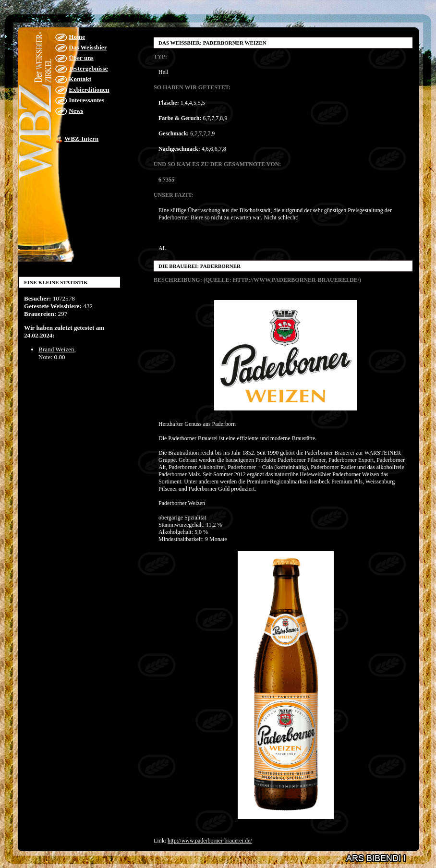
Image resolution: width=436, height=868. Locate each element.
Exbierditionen (89, 90)
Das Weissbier (88, 47)
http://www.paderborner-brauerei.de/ (210, 841)
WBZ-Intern (81, 139)
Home (77, 37)
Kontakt (80, 79)
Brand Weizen (56, 349)
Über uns (81, 58)
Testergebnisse (88, 68)
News (76, 111)
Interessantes (86, 100)
